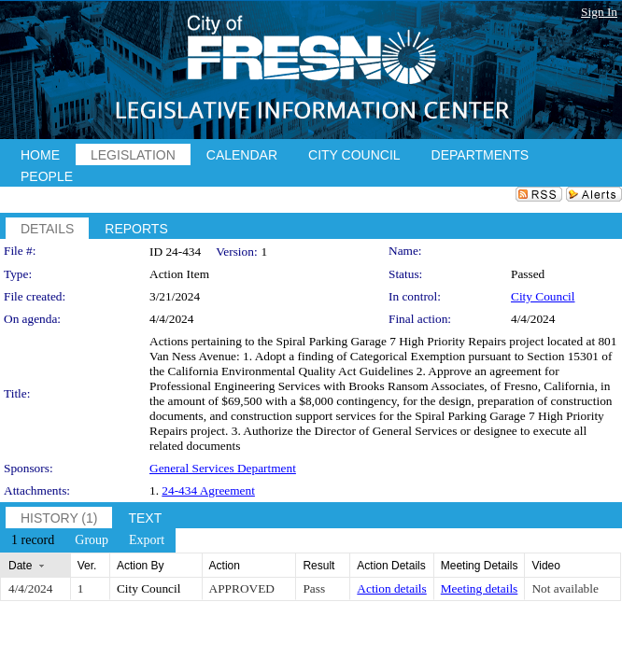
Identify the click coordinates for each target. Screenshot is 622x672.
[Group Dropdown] (92, 540)
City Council (543, 296)
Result (318, 566)
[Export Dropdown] (147, 540)
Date (20, 566)
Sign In (599, 12)
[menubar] (88, 540)
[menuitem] (33, 540)
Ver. (87, 566)
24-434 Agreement (208, 490)
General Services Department (223, 468)
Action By (141, 566)
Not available (565, 588)
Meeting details (480, 588)
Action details (391, 588)
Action (225, 566)
